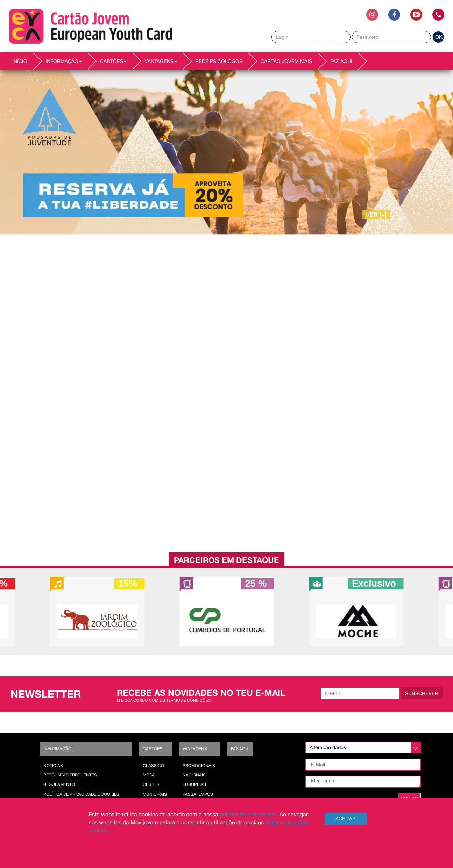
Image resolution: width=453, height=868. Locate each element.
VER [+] (376, 215)
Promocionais (199, 766)
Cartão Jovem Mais (286, 61)
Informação (57, 749)
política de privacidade (248, 814)
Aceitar (346, 819)
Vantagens (195, 749)
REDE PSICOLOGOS (219, 61)
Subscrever (422, 693)
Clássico (153, 766)
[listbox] (363, 747)
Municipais (155, 794)
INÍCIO (20, 61)
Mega (149, 775)
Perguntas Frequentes (70, 775)
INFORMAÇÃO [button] (64, 61)
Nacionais (194, 775)
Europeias (194, 784)
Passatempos (198, 794)
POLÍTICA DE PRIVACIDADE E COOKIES (81, 794)
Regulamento (59, 784)
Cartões (153, 749)
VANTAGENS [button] (161, 61)
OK (439, 37)
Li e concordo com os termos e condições (164, 700)
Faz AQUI (341, 61)
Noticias (53, 766)
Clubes (151, 784)
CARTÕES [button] (113, 61)
